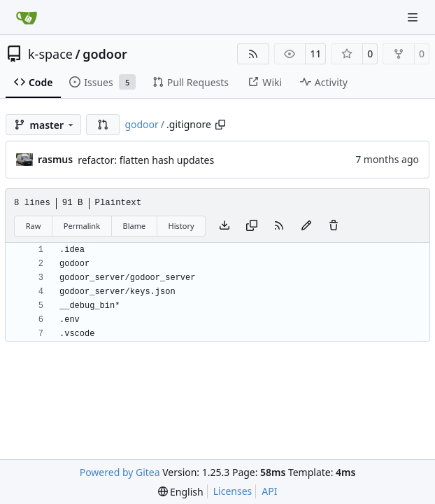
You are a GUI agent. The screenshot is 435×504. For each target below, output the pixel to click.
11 (315, 54)
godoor (105, 54)
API (269, 491)
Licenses (233, 491)
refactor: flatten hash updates (146, 160)
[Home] (27, 17)
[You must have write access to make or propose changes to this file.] (334, 226)
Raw (34, 226)
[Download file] (224, 226)
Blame (134, 226)
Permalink (82, 226)
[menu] (181, 492)
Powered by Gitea (120, 472)
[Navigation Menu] (414, 17)
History (181, 226)
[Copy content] (252, 226)
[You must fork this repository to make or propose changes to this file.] (306, 226)
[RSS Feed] (253, 54)
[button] (103, 125)
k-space (50, 54)
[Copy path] (220, 125)
